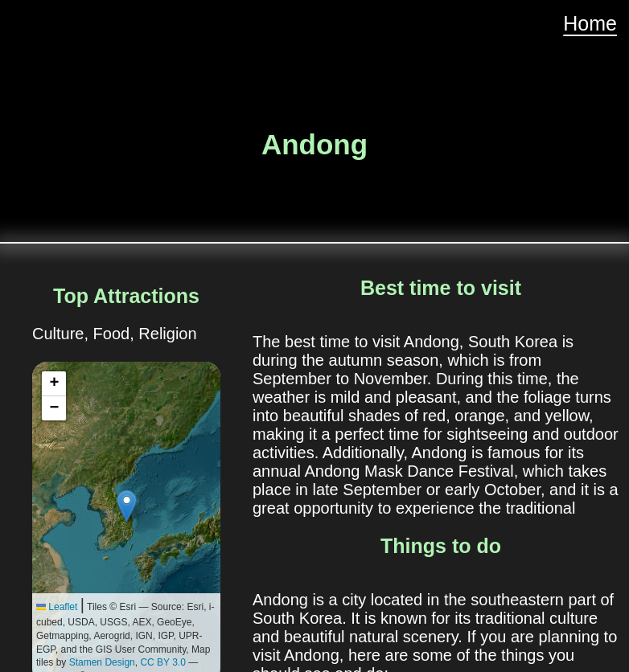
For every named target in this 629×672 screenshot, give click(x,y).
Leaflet (57, 607)
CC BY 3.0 (162, 662)
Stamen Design (102, 662)
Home (590, 23)
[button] (127, 506)
